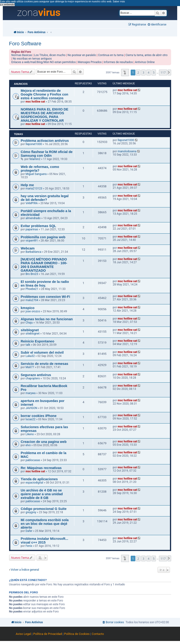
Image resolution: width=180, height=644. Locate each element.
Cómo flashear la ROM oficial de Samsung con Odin (47, 154)
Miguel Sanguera (36, 174)
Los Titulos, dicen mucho (50, 55)
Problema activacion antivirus (45, 141)
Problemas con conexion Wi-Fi (45, 297)
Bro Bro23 (32, 274)
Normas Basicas (22, 55)
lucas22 (30, 419)
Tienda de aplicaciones (39, 479)
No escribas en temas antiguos (32, 59)
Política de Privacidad (48, 634)
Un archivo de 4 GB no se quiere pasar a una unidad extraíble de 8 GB (42, 494)
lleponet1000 (34, 144)
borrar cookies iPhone (39, 416)
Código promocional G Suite (44, 509)
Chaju (29, 323)
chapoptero (33, 378)
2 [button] (138, 72)
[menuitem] (157, 25)
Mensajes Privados (90, 62)
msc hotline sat (35, 102)
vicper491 (32, 241)
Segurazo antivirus (36, 375)
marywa (31, 393)
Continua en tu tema (111, 55)
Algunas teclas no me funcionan (47, 319)
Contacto (98, 634)
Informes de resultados (118, 62)
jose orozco (33, 311)
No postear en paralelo (82, 55)
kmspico (28, 308)
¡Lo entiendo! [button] (7, 5)
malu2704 (32, 300)
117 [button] (163, 72)
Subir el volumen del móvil (42, 352)
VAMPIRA (32, 203)
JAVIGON (31, 408)
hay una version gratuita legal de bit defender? (45, 198)
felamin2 (35, 159)
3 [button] (143, 72)
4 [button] (149, 72)
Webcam (28, 248)
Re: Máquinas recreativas (41, 468)
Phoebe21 (32, 289)
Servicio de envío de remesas (45, 364)
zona (39, 13)
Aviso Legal (23, 634)
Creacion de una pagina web (44, 442)
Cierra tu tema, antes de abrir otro (147, 55)
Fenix (29, 546)
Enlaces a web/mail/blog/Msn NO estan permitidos (44, 62)
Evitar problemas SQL (39, 226)
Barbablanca (33, 252)
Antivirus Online (145, 62)
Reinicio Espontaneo (38, 341)
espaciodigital (34, 483)
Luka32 (30, 356)
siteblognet (30, 330)
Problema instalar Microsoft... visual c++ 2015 (45, 541)
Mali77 (30, 367)
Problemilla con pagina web (43, 237)
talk (28, 345)
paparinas (32, 229)
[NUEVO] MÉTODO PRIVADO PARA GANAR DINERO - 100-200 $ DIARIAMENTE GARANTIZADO (44, 265)
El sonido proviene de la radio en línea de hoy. (45, 284)
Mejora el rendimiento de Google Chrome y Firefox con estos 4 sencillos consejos (45, 94)
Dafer (29, 531)
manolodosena (127, 151)
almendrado (33, 218)
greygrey (31, 512)
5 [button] (154, 72)
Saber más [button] (119, 2)
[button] (125, 73)
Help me (27, 185)
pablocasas (33, 460)
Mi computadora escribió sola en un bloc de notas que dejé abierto (45, 524)
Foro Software (25, 44)
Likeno (30, 434)
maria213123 (34, 189)
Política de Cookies (77, 634)
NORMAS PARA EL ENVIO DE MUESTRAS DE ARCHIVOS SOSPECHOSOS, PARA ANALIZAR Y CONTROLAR (45, 115)
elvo (28, 445)
